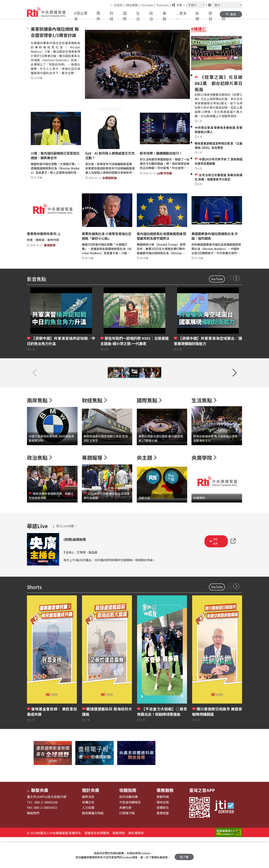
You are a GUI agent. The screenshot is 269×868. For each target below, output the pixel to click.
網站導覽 (133, 5)
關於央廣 (91, 820)
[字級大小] (196, 5)
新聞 (197, 16)
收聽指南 (128, 820)
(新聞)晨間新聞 (80, 569)
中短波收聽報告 (130, 832)
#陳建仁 (199, 29)
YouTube (148, 5)
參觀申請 (163, 827)
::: (111, 5)
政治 (151, 16)
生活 (138, 16)
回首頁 (119, 5)
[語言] (227, 5)
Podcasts (164, 5)
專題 (164, 16)
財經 (112, 16)
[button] (183, 16)
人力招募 (88, 838)
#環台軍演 (81, 16)
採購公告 (88, 832)
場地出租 (163, 832)
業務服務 (165, 820)
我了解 (184, 855)
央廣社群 (125, 838)
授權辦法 (163, 838)
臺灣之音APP (202, 820)
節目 (210, 16)
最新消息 (88, 827)
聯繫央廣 (40, 820)
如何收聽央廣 (128, 827)
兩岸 (98, 16)
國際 (125, 16)
